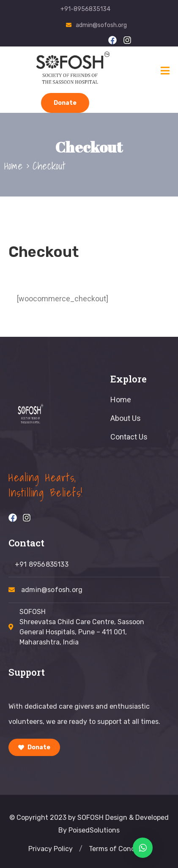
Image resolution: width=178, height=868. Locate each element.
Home (13, 166)
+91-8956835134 (85, 9)
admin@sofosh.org (101, 25)
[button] (81, 849)
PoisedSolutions (94, 830)
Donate (65, 103)
